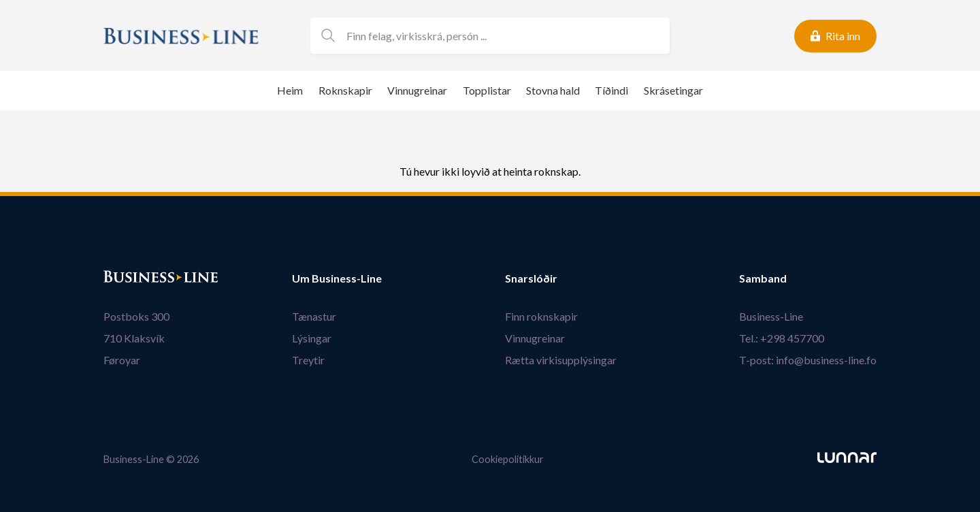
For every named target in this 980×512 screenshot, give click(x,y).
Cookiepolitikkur (508, 459)
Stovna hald (553, 90)
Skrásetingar (673, 90)
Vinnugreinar (417, 90)
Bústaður (127, 278)
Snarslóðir (531, 278)
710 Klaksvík (134, 338)
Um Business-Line (337, 278)
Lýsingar (312, 338)
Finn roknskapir (541, 316)
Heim (290, 90)
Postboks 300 (136, 316)
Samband (763, 278)
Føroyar (122, 360)
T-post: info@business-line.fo (808, 360)
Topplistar (487, 90)
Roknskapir (345, 90)
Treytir (308, 360)
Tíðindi (611, 90)
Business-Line (771, 316)
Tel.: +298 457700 (782, 338)
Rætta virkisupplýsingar (561, 360)
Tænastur (314, 316)
